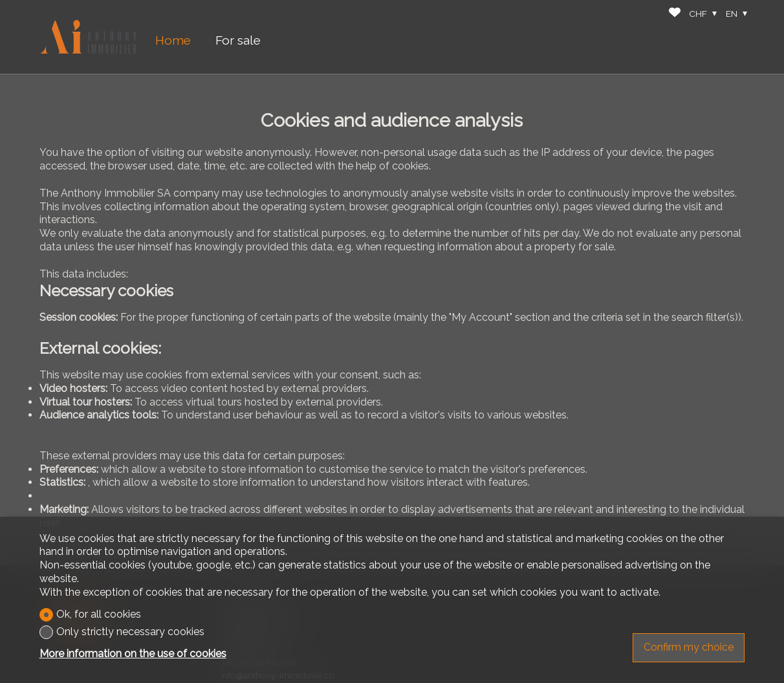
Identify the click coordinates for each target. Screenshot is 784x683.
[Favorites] (675, 14)
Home (173, 40)
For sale (238, 40)
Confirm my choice (689, 647)
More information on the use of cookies (133, 654)
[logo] (88, 37)
